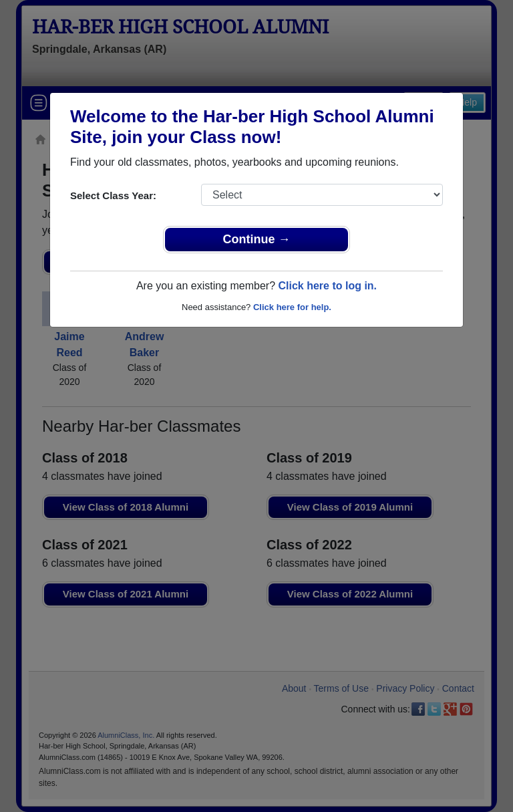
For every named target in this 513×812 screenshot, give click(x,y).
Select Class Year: (113, 195)
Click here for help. (292, 307)
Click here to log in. (327, 286)
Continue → (257, 239)
